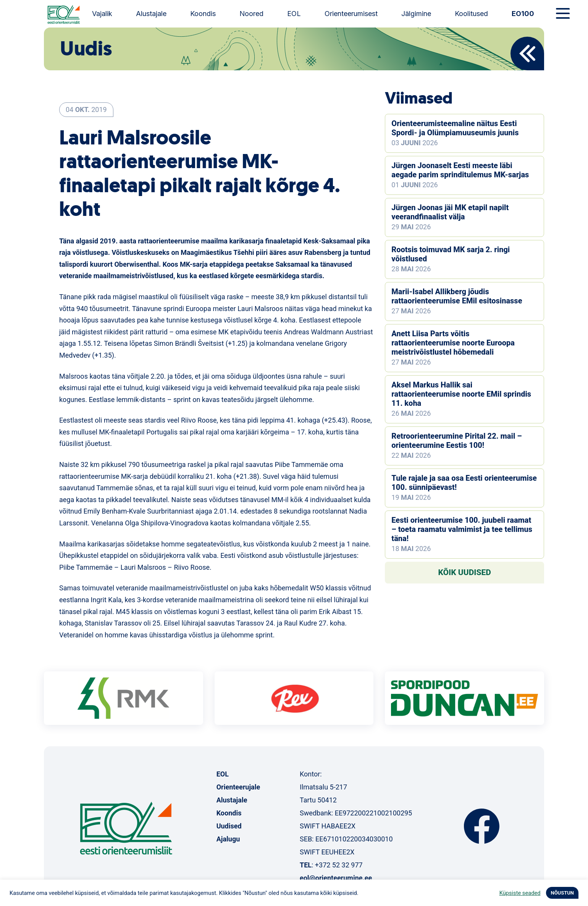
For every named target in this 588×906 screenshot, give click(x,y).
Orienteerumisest (351, 14)
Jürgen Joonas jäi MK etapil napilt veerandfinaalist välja (450, 212)
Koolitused (471, 14)
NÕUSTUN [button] (562, 893)
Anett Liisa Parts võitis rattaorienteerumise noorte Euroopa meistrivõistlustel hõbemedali (453, 343)
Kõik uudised (464, 572)
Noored (251, 14)
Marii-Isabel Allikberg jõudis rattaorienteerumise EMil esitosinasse (457, 296)
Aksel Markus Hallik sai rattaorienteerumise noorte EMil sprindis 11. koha (461, 394)
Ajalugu (228, 839)
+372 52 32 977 (339, 865)
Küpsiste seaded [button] (520, 893)
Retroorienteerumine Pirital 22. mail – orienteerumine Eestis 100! (456, 441)
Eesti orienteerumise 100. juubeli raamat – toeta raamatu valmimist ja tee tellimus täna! (462, 529)
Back (527, 53)
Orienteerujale (238, 787)
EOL (294, 14)
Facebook (482, 826)
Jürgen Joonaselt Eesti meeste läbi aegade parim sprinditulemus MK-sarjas (460, 170)
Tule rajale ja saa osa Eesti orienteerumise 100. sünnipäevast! (464, 483)
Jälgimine (416, 14)
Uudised (229, 826)
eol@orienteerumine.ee (336, 878)
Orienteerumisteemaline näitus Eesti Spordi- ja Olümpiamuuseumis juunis (455, 128)
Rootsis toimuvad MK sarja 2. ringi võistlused (451, 254)
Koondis (203, 14)
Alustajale (151, 14)
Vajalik (102, 14)
